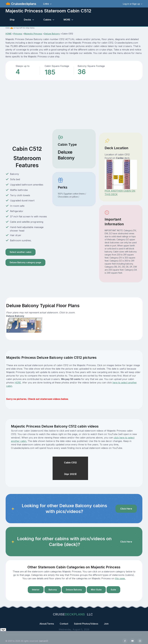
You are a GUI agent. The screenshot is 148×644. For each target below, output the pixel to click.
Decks (27, 20)
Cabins (47, 20)
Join (106, 624)
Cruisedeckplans (23, 4)
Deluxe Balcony (52, 34)
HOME (9, 34)
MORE (67, 20)
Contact (64, 624)
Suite (113, 590)
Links (46, 4)
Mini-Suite (96, 590)
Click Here (126, 509)
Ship (12, 20)
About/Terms (47, 624)
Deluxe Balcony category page (25, 262)
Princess (18, 34)
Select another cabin (21, 252)
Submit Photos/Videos (86, 624)
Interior (36, 590)
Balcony (53, 590)
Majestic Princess (33, 34)
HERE (18, 383)
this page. (120, 578)
